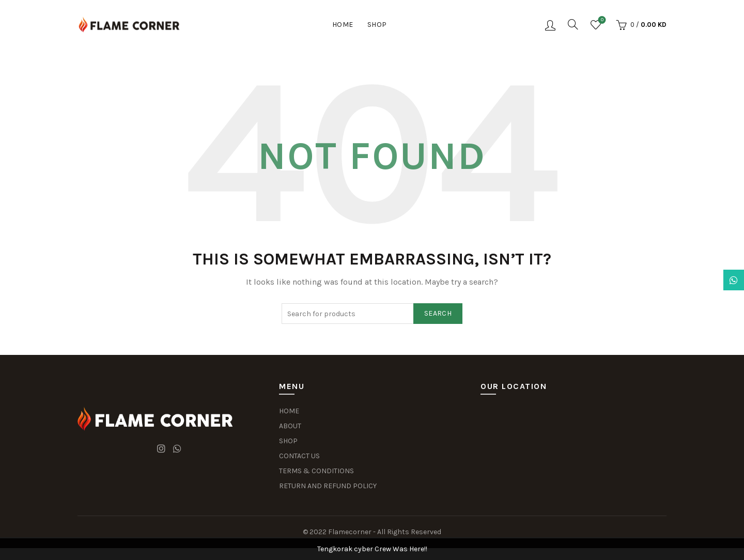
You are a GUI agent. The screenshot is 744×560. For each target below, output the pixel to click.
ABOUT (290, 426)
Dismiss (707, 280)
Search (438, 313)
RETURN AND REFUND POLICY (328, 486)
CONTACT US (299, 456)
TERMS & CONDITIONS (316, 471)
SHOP (288, 441)
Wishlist (601, 20)
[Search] (573, 24)
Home (343, 25)
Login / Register (550, 25)
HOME (289, 411)
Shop (377, 25)
